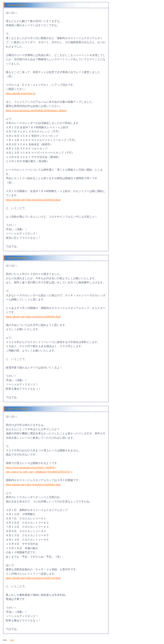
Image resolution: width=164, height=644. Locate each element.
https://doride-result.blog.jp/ (21, 93)
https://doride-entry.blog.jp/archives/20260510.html (33, 200)
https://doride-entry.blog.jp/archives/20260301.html (33, 317)
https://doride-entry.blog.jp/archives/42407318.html (33, 578)
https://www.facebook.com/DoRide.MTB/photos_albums (36, 110)
